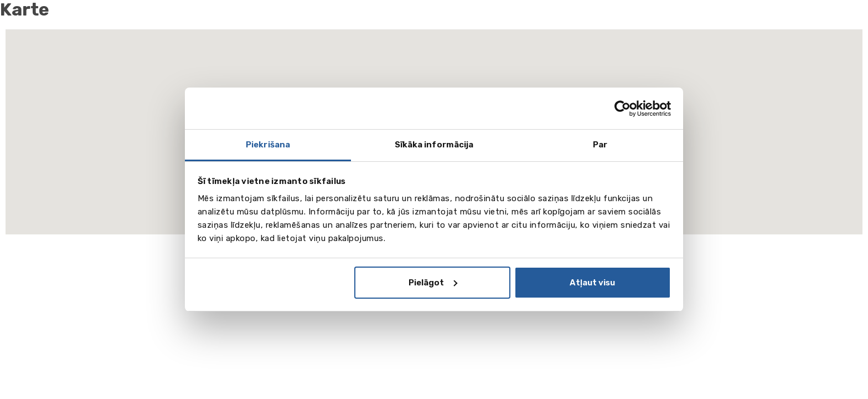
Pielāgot (433, 283)
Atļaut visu (592, 283)
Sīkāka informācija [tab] (434, 145)
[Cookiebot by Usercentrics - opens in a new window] (622, 109)
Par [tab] (600, 145)
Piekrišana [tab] (268, 145)
